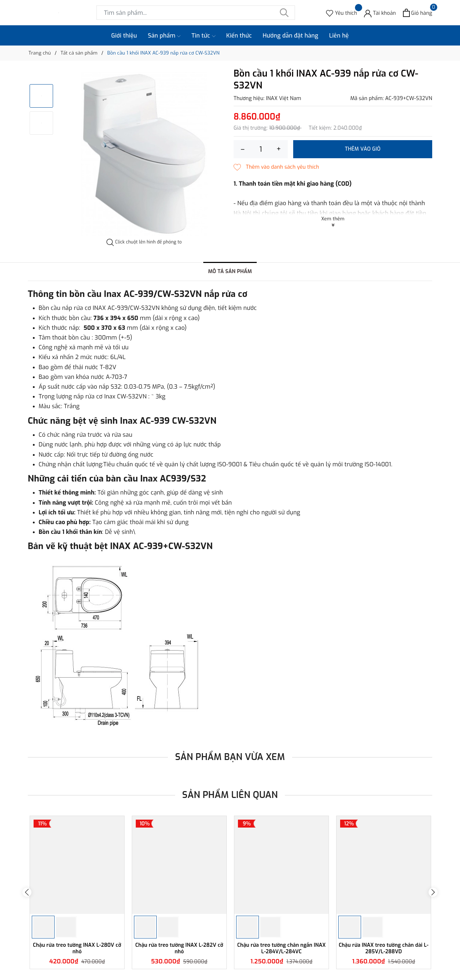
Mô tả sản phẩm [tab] (230, 271)
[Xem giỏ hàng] (418, 13)
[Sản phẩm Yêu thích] (342, 13)
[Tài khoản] (380, 13)
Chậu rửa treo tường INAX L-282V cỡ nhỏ (179, 948)
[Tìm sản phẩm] (196, 13)
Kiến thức (239, 36)
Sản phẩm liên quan (230, 795)
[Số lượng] (261, 149)
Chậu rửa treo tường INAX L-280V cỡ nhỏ (77, 948)
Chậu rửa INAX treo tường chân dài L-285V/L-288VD (384, 948)
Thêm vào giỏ (363, 149)
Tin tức (203, 36)
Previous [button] (27, 892)
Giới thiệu (124, 36)
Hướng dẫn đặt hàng (291, 36)
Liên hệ (339, 36)
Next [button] (433, 892)
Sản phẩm (164, 36)
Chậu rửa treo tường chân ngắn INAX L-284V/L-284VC (281, 948)
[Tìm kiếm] (284, 13)
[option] (144, 154)
